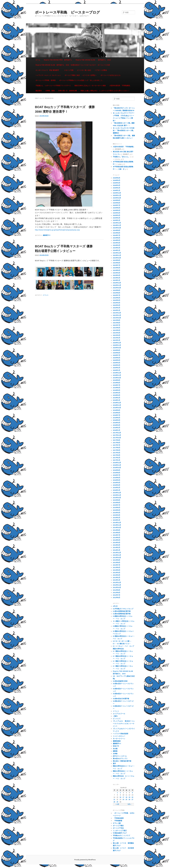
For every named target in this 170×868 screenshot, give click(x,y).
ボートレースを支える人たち (111, 75)
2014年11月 (117, 525)
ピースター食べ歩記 (84, 70)
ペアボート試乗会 (101, 70)
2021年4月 (117, 333)
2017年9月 (117, 440)
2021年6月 (117, 328)
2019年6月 (117, 388)
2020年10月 (117, 348)
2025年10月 (117, 198)
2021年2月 (117, 338)
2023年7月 (117, 265)
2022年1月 (117, 310)
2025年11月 (117, 195)
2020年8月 (117, 353)
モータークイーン (119, 739)
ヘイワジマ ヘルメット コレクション (48, 75)
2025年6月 (117, 208)
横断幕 (115, 751)
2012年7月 (117, 595)
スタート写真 (69, 70)
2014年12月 (117, 523)
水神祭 (115, 754)
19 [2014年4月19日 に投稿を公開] (129, 797)
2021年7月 (117, 325)
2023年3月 (117, 275)
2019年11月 (117, 375)
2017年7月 (117, 445)
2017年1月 (117, 460)
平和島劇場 (117, 821)
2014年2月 (117, 548)
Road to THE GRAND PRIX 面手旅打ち (58, 60)
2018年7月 (117, 415)
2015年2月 (117, 518)
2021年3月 (117, 335)
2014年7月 (117, 535)
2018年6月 (117, 418)
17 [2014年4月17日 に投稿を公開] (123, 797)
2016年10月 (117, 468)
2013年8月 (117, 563)
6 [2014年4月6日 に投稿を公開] (132, 793)
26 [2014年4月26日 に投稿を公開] (129, 800)
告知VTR (116, 746)
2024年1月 (117, 250)
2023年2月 (117, 278)
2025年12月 (117, 193)
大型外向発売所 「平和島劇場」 (120, 86)
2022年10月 (117, 288)
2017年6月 (117, 448)
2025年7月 (117, 205)
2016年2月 (117, 488)
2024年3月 (117, 245)
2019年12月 (117, 373)
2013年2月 (117, 578)
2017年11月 (117, 435)
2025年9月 (117, 200)
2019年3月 (117, 395)
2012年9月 (117, 590)
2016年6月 (117, 478)
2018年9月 (117, 410)
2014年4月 (117, 543)
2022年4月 (117, 303)
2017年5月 (117, 450)
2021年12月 (117, 313)
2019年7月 (117, 385)
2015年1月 (117, 520)
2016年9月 (117, 470)
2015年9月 (117, 500)
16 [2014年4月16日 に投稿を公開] (120, 797)
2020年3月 (117, 365)
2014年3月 (117, 545)
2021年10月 (117, 318)
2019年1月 (117, 400)
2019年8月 (117, 383)
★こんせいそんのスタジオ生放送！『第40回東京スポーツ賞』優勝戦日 (124, 130)
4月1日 (115, 606)
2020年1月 (117, 370)
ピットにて (117, 719)
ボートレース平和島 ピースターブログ (67, 12)
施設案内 (39, 91)
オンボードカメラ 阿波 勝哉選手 (48, 70)
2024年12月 (117, 223)
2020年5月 (117, 360)
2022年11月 (117, 285)
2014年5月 (117, 540)
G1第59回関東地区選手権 (122, 611)
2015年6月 (117, 508)
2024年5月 (117, 240)
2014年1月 (117, 550)
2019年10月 (117, 378)
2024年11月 (117, 225)
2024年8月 (117, 233)
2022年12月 (117, 283)
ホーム (38, 60)
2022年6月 (117, 298)
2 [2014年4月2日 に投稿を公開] (120, 793)
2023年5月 (117, 270)
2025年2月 (117, 218)
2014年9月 (117, 530)
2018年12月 (117, 403)
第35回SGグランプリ (120, 759)
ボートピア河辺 (118, 828)
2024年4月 (117, 243)
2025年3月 (117, 215)
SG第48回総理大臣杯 (120, 681)
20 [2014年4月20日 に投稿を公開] (132, 797)
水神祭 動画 (50, 91)
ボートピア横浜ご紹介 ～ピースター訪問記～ (81, 75)
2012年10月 (117, 587)
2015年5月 (117, 510)
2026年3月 (117, 185)
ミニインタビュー (119, 736)
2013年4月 (117, 573)
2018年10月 (117, 408)
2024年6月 (117, 238)
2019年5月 (117, 390)
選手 (114, 764)
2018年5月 (117, 420)
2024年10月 (117, 228)
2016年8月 (117, 473)
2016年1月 (117, 490)
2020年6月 (117, 358)
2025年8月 (117, 203)
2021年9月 (117, 320)
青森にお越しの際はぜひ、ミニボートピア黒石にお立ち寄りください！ (105, 91)
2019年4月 (117, 393)
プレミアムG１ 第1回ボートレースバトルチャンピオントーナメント (124, 724)
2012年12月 (117, 583)
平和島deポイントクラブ (121, 836)
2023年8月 (117, 263)
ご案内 (115, 716)
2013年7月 (117, 565)
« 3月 (117, 804)
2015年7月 (117, 505)
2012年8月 (117, 593)
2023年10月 (117, 258)
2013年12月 (117, 553)
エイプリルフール (119, 714)
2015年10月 (117, 498)
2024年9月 (117, 230)
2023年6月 (117, 268)
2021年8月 (117, 323)
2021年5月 (117, 330)
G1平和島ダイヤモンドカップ (123, 609)
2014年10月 (117, 528)
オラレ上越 (117, 823)
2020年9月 (117, 350)
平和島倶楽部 (118, 818)
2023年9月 (117, 260)
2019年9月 (117, 380)
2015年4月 (117, 513)
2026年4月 (117, 183)
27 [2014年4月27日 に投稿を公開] (132, 800)
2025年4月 (117, 213)
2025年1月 (117, 220)
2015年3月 (117, 515)
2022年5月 (117, 300)
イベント (46, 295)
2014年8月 (117, 533)
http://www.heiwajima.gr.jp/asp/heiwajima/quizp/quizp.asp (57, 230)
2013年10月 (117, 558)
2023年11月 (117, 255)
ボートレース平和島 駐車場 (46, 80)
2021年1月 (117, 340)
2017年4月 (117, 453)
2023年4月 (117, 273)
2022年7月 (117, 295)
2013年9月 (117, 560)
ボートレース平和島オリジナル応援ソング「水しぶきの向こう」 (82, 80)
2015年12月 (117, 493)
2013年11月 (117, 555)
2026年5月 (117, 180)
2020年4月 (117, 363)
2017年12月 (117, 433)
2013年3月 (117, 575)
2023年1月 (117, 280)
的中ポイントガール (120, 756)
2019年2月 (117, 398)
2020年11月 (117, 345)
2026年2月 (117, 188)
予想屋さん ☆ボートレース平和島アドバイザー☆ (53, 86)
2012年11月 (117, 585)
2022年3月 (117, 305)
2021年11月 (117, 315)
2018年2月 (117, 428)
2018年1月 (117, 430)
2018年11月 (117, 405)
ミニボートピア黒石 (120, 831)
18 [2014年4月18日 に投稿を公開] (126, 797)
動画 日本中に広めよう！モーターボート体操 (90, 86)
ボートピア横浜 (118, 826)
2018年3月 (117, 425)
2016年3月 (117, 485)
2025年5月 (117, 210)
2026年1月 (117, 190)
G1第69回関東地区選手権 (122, 614)
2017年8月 (117, 443)
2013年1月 (117, 580)
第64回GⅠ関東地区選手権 (123, 761)
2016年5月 (117, 480)
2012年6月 (117, 598)
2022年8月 (117, 293)
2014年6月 (117, 538)
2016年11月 (117, 465)
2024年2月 (117, 248)
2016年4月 (117, 483)
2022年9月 (117, 290)
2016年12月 (117, 463)
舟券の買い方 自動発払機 (68, 91)
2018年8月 (117, 413)
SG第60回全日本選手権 (121, 699)
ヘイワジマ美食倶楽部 (121, 734)
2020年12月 (117, 343)
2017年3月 (117, 455)
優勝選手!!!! (47, 235)
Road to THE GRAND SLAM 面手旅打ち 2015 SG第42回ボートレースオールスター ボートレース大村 (73, 65)
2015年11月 (117, 495)
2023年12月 (117, 253)
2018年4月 (117, 423)
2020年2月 (117, 368)
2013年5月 (117, 570)
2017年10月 (117, 438)
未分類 (115, 749)
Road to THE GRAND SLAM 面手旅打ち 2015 (93, 60)
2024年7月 (117, 235)
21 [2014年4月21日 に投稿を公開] (114, 800)
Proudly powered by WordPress (85, 860)
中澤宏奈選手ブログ (120, 833)
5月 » (129, 804)
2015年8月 (117, 503)
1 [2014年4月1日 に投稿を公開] (117, 793)
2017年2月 (117, 458)
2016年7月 (117, 475)
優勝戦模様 (117, 741)
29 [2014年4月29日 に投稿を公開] (117, 802)
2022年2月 (117, 308)
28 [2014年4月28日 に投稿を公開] (114, 802)
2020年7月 (117, 355)
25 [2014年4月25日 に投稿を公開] (126, 800)
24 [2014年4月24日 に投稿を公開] (123, 800)
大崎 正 (121, 169)
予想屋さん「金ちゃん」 (121, 157)
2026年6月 (117, 178)
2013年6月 (117, 567)
